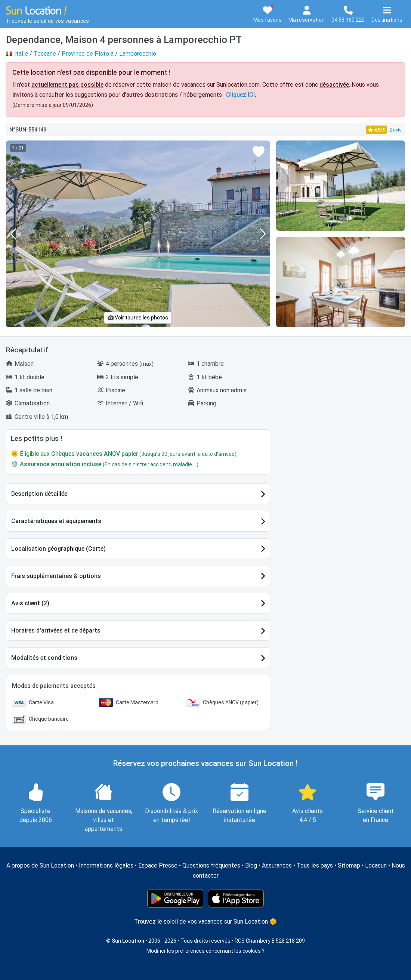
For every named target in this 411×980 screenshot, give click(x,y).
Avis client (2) (30, 603)
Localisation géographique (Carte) (58, 549)
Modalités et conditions (44, 658)
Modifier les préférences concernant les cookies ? (205, 951)
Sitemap (349, 865)
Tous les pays (315, 865)
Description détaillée (39, 494)
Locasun (376, 865)
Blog (251, 865)
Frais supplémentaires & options (56, 576)
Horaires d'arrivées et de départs (56, 630)
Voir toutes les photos (138, 318)
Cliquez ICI (240, 95)
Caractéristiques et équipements (56, 521)
